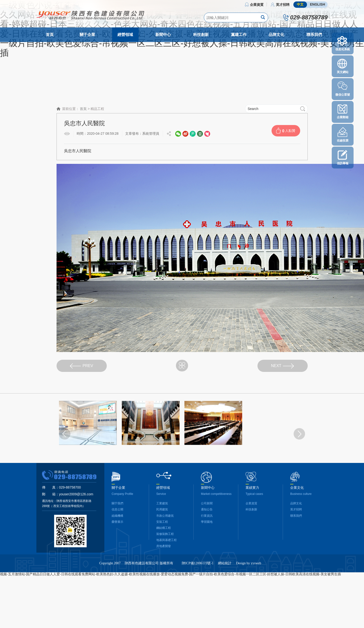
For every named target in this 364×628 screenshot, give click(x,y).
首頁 (50, 35)
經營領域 (125, 35)
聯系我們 (314, 35)
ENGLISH (317, 4)
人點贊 (286, 131)
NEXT (283, 366)
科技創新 (201, 35)
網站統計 (225, 574)
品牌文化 (276, 35)
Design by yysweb (249, 574)
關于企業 (87, 35)
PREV (82, 366)
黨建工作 (239, 35)
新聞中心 (163, 35)
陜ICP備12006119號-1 (198, 574)
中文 (300, 4)
